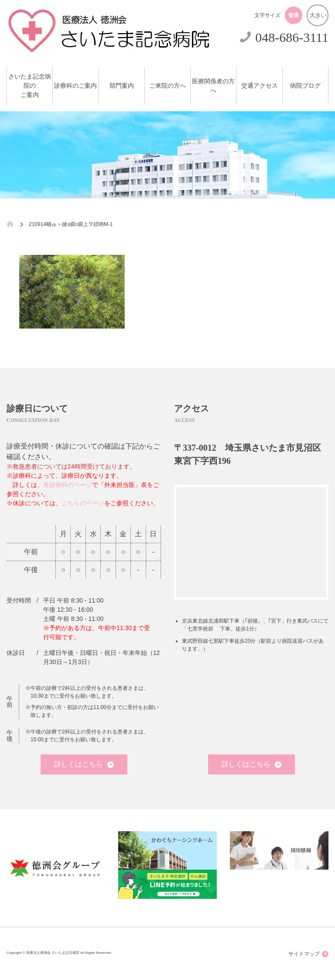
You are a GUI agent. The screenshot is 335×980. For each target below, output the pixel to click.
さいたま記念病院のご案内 (30, 86)
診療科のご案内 (75, 86)
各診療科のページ (68, 485)
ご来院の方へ (167, 86)
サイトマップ (308, 954)
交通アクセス (260, 86)
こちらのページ (83, 503)
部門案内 (122, 86)
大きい (318, 15)
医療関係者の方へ (213, 86)
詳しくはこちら (84, 764)
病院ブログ (305, 86)
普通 (294, 15)
